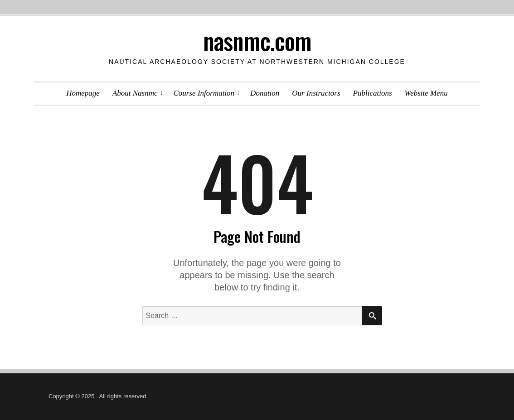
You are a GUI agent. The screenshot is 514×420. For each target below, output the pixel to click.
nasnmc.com (257, 41)
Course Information (204, 93)
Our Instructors (316, 93)
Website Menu (426, 93)
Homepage (83, 93)
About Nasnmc (135, 93)
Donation (265, 93)
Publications (373, 93)
